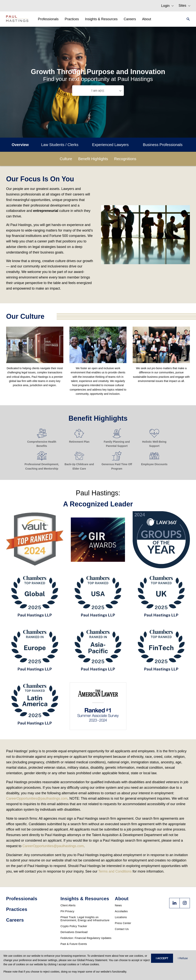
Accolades (121, 911)
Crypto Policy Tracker (74, 926)
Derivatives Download (74, 932)
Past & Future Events (74, 944)
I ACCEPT (162, 958)
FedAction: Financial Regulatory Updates (86, 938)
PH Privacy (67, 911)
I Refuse (183, 958)
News (118, 905)
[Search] (187, 19)
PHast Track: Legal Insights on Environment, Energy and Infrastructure (85, 919)
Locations (121, 917)
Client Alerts (68, 905)
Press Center (123, 923)
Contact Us (122, 929)
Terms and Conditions (115, 871)
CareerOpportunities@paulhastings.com (37, 798)
